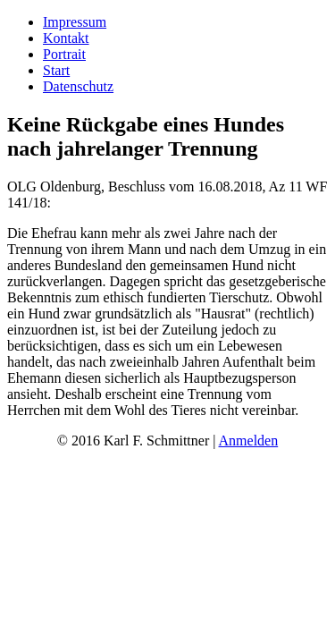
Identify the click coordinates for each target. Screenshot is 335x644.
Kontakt (66, 38)
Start (56, 70)
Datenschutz (78, 86)
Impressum (75, 22)
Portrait (64, 54)
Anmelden (249, 441)
